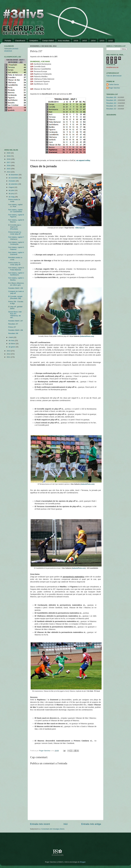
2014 (9, 172)
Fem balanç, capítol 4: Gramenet (16, 253)
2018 (9, 159)
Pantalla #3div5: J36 (16, 330)
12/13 (102, 41)
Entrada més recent (40, 824)
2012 (9, 354)
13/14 (93, 41)
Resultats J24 (111, 103)
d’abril (11, 337)
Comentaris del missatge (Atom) (53, 829)
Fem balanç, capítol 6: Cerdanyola (16, 243)
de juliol (12, 190)
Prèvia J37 (12, 327)
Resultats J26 (111, 97)
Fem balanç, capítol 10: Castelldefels (15, 211)
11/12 (111, 41)
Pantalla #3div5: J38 (16, 288)
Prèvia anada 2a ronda (14, 200)
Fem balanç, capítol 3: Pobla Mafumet (16, 269)
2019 (9, 156)
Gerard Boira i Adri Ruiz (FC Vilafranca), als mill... (15, 315)
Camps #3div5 (48, 41)
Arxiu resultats (64, 41)
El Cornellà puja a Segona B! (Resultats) (15, 227)
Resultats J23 (111, 106)
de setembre (13, 184)
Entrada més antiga (91, 824)
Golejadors (34, 41)
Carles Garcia (114, 84)
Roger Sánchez (45, 751)
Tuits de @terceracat (114, 76)
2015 (9, 169)
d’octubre (12, 181)
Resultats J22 (111, 109)
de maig (12, 197)
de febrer (12, 344)
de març (12, 340)
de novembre (14, 178)
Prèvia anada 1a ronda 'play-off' (14, 264)
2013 (9, 351)
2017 (9, 162)
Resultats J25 (111, 100)
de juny (11, 193)
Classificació (20, 41)
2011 (9, 357)
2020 (9, 153)
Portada (8, 41)
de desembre (14, 175)
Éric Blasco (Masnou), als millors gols (16, 284)
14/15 (84, 41)
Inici (66, 824)
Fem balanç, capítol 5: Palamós (16, 248)
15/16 (76, 41)
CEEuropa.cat (80, 228)
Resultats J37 (13, 324)
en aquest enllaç (83, 160)
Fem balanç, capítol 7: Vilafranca (16, 238)
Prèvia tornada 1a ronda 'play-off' (15, 233)
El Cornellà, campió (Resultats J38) (15, 297)
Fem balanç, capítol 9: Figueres (16, 216)
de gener (12, 347)
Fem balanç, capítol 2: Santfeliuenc (16, 274)
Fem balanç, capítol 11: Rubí (15, 206)
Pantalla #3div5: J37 (16, 321)
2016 (9, 166)
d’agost (11, 187)
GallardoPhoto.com (87, 336)
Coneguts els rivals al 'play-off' (16, 292)
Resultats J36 (13, 333)
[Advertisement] (11, 130)
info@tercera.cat (112, 67)
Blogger (83, 862)
